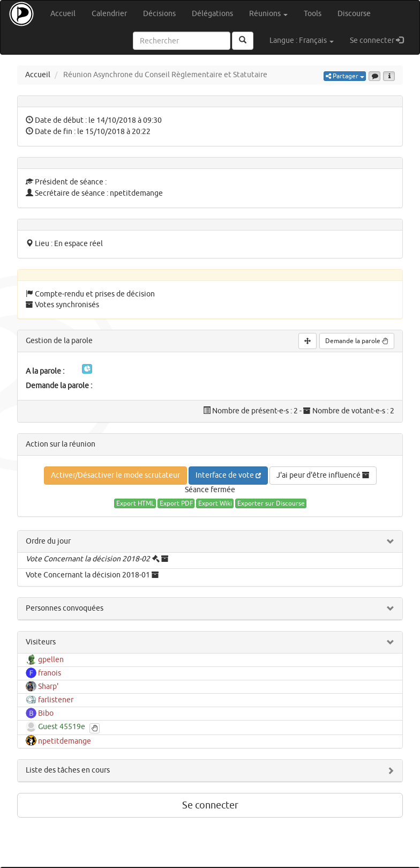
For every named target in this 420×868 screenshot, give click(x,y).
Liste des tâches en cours (68, 770)
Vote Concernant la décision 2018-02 (88, 559)
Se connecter (381, 40)
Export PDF (176, 503)
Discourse (354, 14)
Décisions (159, 14)
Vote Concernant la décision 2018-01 (88, 575)
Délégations (212, 14)
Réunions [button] (268, 14)
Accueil (63, 14)
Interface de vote (228, 475)
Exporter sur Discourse (271, 503)
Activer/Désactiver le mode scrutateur (115, 475)
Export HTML (135, 503)
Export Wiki (215, 503)
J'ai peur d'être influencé (323, 475)
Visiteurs (41, 642)
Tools (313, 14)
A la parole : (45, 371)
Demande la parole (357, 341)
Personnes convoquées (65, 608)
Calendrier (109, 14)
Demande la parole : (59, 386)
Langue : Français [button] (302, 40)
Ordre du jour (48, 541)
